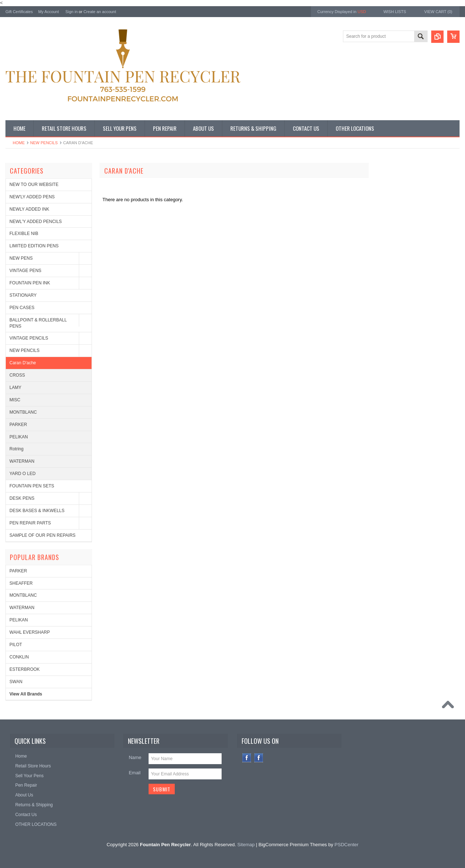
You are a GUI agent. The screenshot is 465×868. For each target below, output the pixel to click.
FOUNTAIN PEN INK (30, 283)
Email (135, 773)
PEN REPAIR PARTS (30, 523)
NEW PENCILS (44, 143)
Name (135, 757)
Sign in (72, 12)
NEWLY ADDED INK (29, 209)
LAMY (15, 388)
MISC (15, 400)
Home (19, 143)
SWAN (16, 682)
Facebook (247, 758)
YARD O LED (23, 474)
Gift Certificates (19, 12)
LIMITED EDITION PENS (34, 246)
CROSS (17, 375)
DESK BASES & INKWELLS (37, 511)
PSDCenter (347, 845)
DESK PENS (22, 498)
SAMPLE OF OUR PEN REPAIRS (43, 535)
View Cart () (438, 12)
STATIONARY (23, 295)
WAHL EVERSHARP (30, 632)
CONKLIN (19, 657)
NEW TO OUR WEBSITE (34, 184)
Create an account (100, 12)
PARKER (18, 425)
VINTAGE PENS (25, 271)
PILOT (16, 645)
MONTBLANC (23, 412)
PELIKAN (19, 437)
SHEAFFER (21, 583)
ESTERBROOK (25, 669)
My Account (48, 12)
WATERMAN (22, 461)
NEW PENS (21, 258)
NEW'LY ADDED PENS (32, 197)
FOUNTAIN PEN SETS (32, 486)
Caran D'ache (23, 363)
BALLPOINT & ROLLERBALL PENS (38, 323)
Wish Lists (395, 12)
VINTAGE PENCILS (29, 338)
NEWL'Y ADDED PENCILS (36, 222)
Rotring (17, 449)
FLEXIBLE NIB (24, 234)
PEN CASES (22, 308)
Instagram (259, 758)
